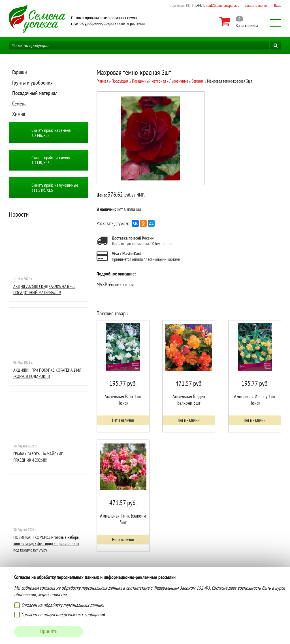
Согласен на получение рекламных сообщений (63, 614)
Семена (19, 104)
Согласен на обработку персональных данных (62, 605)
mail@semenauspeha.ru (223, 5)
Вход (278, 5)
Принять (49, 631)
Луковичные (179, 81)
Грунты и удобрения (32, 83)
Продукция (120, 81)
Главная (102, 81)
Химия (19, 114)
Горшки (20, 72)
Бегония (198, 81)
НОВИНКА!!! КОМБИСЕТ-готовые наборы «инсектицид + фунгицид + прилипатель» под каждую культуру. (46, 543)
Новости (19, 214)
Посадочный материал (35, 93)
